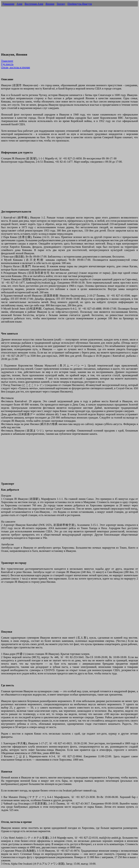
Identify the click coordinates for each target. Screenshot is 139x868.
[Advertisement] (69, 31)
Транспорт (7, 61)
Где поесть (7, 64)
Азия (19, 4)
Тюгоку (61, 4)
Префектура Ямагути (80, 4)
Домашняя (8, 4)
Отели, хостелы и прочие (16, 67)
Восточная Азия (34, 4)
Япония (50, 4)
